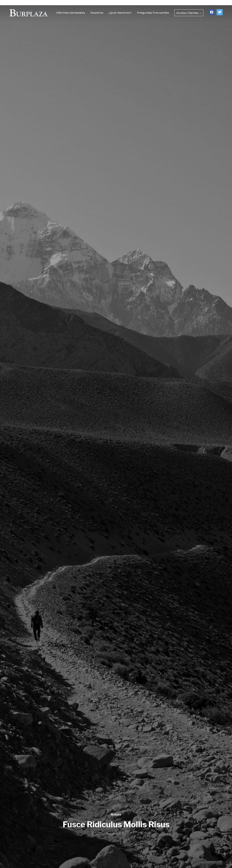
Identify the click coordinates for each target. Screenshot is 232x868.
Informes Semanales (71, 13)
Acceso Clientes (187, 13)
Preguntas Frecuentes (153, 13)
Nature (116, 815)
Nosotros (97, 13)
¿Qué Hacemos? (120, 13)
